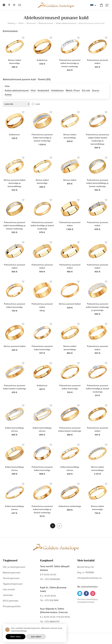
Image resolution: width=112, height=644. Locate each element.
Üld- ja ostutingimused (14, 567)
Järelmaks (8, 595)
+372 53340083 (52, 579)
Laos (38, 104)
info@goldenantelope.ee (89, 578)
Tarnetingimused (11, 578)
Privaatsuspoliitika (12, 606)
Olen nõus (16, 637)
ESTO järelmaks (11, 601)
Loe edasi (36, 637)
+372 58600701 (52, 622)
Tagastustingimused (13, 584)
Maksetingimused (12, 573)
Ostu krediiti (9, 590)
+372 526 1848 (51, 600)
